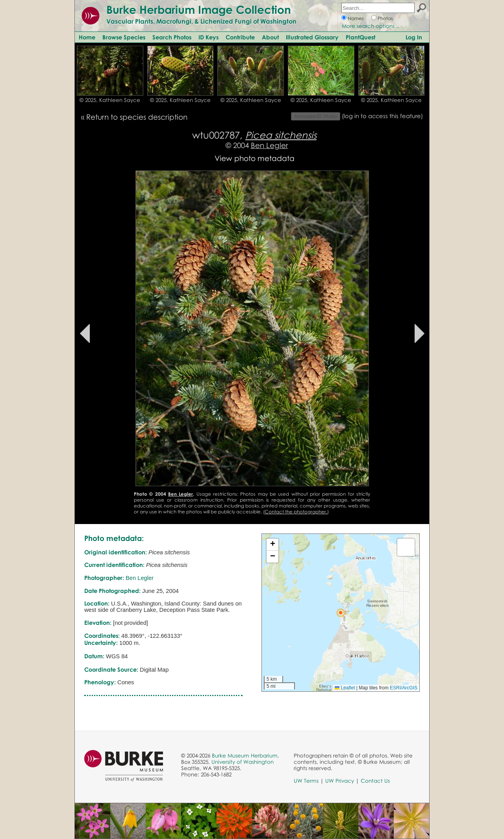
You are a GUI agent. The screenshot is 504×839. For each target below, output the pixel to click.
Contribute (240, 37)
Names (356, 18)
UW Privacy (340, 781)
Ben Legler (270, 145)
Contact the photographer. (296, 512)
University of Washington (243, 762)
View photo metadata (255, 158)
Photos (385, 18)
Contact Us (375, 781)
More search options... (371, 26)
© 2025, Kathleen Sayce (110, 100)
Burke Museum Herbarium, (246, 756)
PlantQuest (360, 37)
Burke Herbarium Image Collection (199, 9)
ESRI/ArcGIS (404, 688)
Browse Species (124, 37)
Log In (414, 37)
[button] (341, 613)
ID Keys (208, 37)
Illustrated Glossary (312, 37)
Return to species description (137, 117)
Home (87, 37)
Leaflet (345, 688)
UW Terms (306, 781)
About (270, 37)
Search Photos (172, 37)
